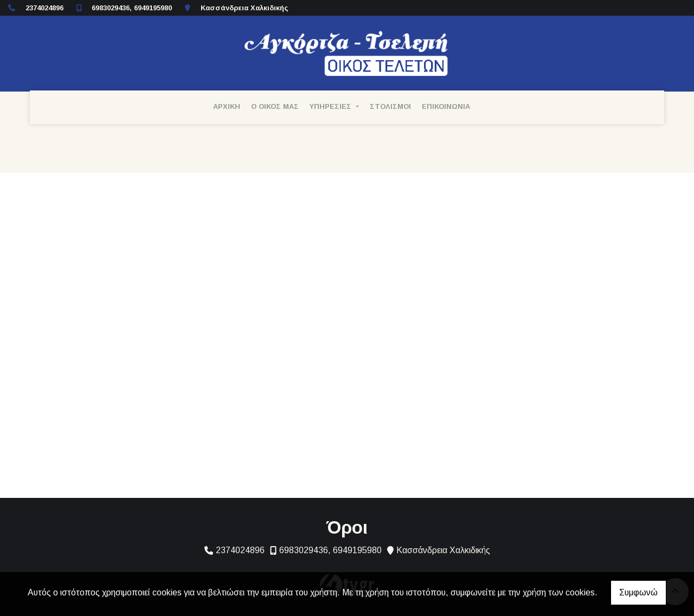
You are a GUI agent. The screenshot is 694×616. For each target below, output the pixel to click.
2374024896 (44, 8)
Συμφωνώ (638, 592)
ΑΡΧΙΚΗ (227, 106)
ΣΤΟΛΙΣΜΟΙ (390, 106)
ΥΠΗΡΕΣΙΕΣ (332, 106)
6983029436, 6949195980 (132, 8)
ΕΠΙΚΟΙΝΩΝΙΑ (446, 106)
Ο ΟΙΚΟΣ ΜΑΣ (275, 106)
